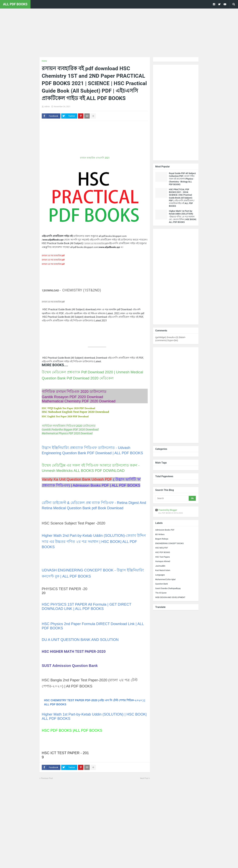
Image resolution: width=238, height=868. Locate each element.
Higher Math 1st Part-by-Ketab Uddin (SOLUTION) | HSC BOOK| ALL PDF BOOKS (94, 716)
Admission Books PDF (165, 530)
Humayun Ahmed (163, 561)
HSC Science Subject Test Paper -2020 (73, 523)
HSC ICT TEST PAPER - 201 (65, 753)
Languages (160, 575)
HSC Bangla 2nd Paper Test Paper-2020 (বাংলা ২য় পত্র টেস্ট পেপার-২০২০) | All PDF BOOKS (90, 683)
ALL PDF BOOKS (15, 4)
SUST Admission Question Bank (70, 666)
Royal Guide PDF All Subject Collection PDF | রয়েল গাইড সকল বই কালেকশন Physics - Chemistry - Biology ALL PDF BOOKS (182, 179)
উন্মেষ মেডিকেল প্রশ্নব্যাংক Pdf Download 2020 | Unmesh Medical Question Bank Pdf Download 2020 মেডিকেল (92, 375)
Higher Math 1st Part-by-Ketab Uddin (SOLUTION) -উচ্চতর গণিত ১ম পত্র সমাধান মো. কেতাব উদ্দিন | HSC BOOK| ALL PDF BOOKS (183, 217)
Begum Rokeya (162, 539)
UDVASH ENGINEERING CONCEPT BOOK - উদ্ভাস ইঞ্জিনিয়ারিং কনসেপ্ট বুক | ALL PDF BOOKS (93, 573)
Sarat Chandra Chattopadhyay (168, 588)
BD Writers (160, 534)
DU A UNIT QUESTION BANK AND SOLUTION (81, 640)
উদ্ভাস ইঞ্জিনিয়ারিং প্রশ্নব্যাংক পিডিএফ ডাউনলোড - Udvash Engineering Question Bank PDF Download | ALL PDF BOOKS (92, 450)
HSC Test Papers (163, 557)
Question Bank (162, 584)
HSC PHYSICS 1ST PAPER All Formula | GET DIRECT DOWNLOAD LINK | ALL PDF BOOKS (87, 606)
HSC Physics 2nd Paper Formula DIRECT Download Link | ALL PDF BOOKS (93, 626)
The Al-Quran (161, 593)
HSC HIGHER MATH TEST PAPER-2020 (74, 652)
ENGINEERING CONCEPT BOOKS (169, 543)
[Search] (172, 498)
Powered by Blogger (166, 510)
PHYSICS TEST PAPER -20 (65, 589)
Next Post (144, 778)
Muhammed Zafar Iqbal (165, 579)
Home (44, 61)
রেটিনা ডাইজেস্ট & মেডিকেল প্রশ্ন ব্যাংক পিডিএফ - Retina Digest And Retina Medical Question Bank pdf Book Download (94, 505)
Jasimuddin (160, 566)
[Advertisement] (119, 33)
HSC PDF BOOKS (163, 552)
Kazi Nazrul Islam (163, 570)
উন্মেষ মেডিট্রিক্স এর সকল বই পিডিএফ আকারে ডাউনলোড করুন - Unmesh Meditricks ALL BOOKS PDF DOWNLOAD (91, 468)
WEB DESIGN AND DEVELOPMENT (170, 597)
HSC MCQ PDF (162, 548)
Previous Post (47, 778)
